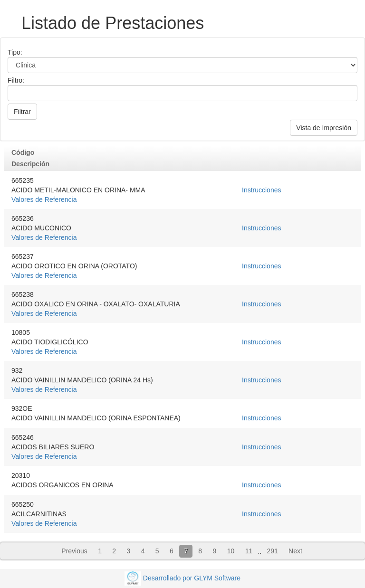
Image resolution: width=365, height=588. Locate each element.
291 (272, 551)
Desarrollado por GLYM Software (192, 578)
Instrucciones (261, 190)
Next (295, 551)
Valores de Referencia (44, 199)
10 (231, 551)
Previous (74, 551)
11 (249, 551)
